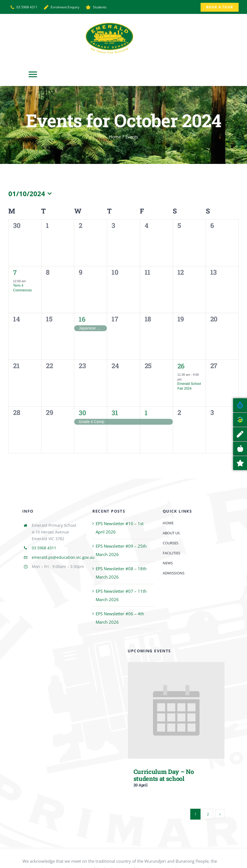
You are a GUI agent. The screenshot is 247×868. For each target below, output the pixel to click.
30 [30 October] (82, 413)
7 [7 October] (15, 272)
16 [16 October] (82, 319)
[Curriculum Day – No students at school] (176, 666)
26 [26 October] (181, 366)
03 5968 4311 (44, 548)
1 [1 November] (146, 413)
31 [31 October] (115, 413)
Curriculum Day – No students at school (164, 775)
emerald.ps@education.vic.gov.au (63, 557)
